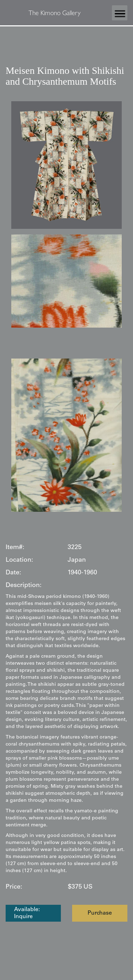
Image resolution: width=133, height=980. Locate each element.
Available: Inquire (27, 913)
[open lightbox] (66, 165)
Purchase (100, 913)
